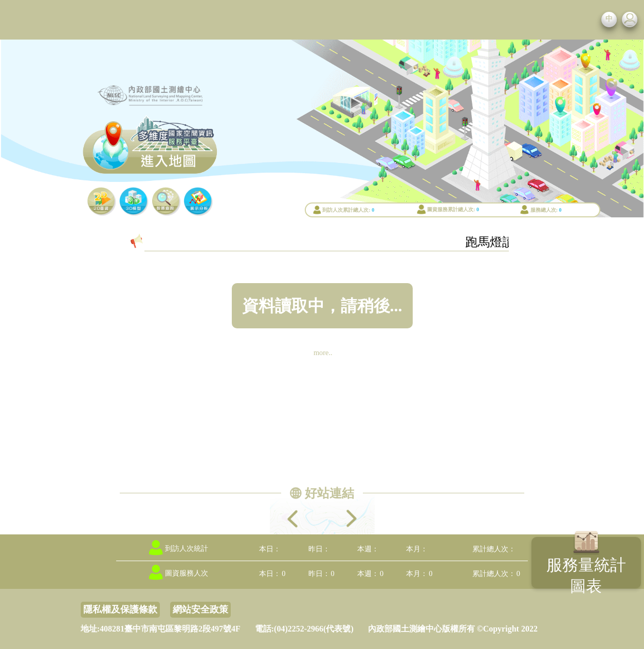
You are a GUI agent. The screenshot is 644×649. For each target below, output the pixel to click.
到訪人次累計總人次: (346, 210)
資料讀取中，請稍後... (322, 306)
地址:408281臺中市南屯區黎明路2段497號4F (161, 629)
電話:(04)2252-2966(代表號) (304, 629)
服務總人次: (544, 210)
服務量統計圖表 (586, 576)
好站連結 (329, 493)
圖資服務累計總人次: (451, 209)
